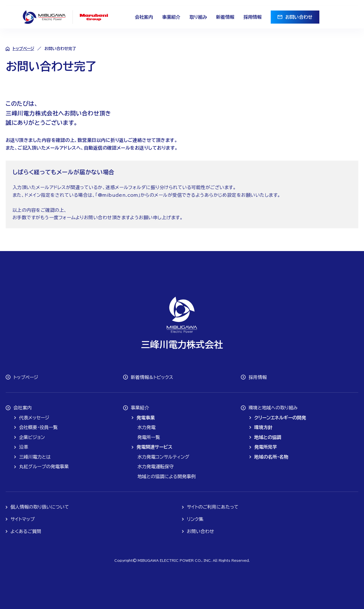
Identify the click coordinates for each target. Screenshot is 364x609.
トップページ (23, 49)
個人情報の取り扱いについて (40, 507)
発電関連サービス (154, 447)
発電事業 (146, 418)
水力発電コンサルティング (163, 457)
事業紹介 (171, 17)
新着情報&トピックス (152, 377)
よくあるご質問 (26, 531)
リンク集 (195, 519)
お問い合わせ (299, 17)
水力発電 (146, 427)
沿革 (24, 447)
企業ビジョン (32, 437)
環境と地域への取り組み (273, 408)
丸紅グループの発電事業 (44, 467)
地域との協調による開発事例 (167, 477)
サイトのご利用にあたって (213, 507)
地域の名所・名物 (271, 457)
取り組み (198, 17)
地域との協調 (268, 437)
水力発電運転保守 (156, 467)
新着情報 (225, 17)
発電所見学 (266, 447)
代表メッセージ (34, 418)
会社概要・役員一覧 (38, 427)
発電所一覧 (149, 437)
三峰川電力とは (35, 457)
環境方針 (263, 427)
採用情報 (253, 17)
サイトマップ (23, 519)
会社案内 (144, 17)
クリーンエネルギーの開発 (280, 418)
